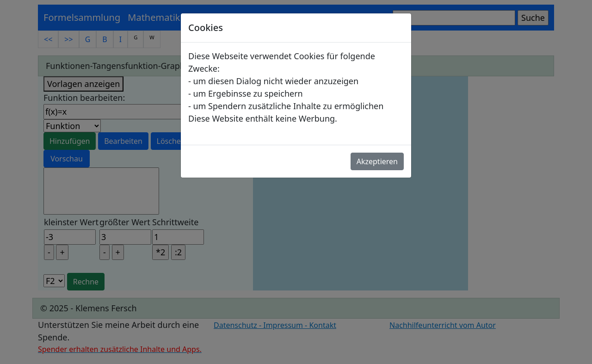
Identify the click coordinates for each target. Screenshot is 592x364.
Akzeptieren (377, 161)
